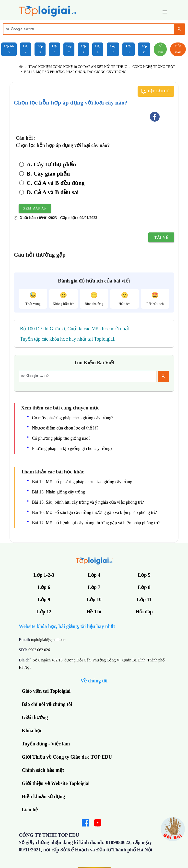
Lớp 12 (144, 49)
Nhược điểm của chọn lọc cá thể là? (65, 428)
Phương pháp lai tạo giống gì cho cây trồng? (72, 449)
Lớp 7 (69, 49)
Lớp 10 (113, 49)
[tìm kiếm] (88, 29)
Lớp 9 (98, 49)
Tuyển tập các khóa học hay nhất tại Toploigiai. (68, 339)
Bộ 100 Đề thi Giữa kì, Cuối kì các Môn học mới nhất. (75, 329)
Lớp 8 (83, 49)
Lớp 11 (129, 49)
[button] (165, 12)
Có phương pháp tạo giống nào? (61, 438)
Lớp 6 (54, 49)
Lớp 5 (40, 49)
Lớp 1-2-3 (9, 49)
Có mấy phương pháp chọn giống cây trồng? (72, 418)
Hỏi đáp (178, 49)
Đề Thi (160, 49)
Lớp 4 (26, 49)
